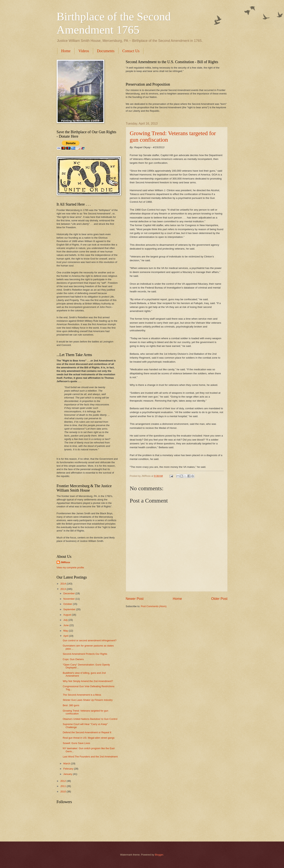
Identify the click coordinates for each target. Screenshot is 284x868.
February (69, 769)
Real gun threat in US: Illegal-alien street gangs (89, 738)
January (68, 774)
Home (66, 51)
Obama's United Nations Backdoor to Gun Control (90, 719)
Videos (84, 51)
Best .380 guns (71, 705)
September (70, 609)
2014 (63, 584)
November (69, 599)
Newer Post (135, 599)
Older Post (219, 599)
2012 (63, 781)
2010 (63, 792)
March (67, 763)
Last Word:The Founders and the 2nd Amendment (90, 757)
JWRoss (65, 562)
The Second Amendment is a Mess (82, 695)
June (66, 625)
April (66, 636)
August (68, 615)
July (66, 620)
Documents (106, 51)
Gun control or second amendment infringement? (90, 640)
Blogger (159, 855)
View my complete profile (70, 568)
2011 (63, 786)
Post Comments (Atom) (154, 606)
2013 (63, 589)
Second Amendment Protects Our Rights (85, 654)
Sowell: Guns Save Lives (76, 743)
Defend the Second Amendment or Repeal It (87, 732)
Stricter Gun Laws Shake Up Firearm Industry (88, 700)
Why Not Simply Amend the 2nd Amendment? (88, 681)
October (68, 604)
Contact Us (131, 51)
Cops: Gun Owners (73, 659)
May (66, 631)
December (69, 593)
